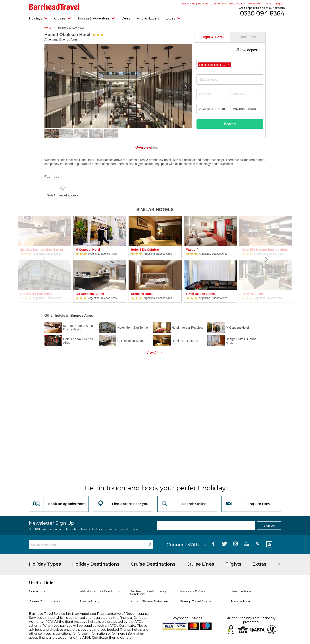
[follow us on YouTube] (247, 545)
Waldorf (192, 250)
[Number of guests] (213, 109)
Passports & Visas (193, 591)
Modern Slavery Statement (149, 601)
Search (230, 124)
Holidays (38, 18)
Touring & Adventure (96, 18)
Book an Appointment (212, 3)
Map (175, 147)
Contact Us (37, 591)
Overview (135, 147)
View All (153, 353)
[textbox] (232, 80)
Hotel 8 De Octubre (145, 250)
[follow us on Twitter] (224, 545)
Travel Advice (240, 601)
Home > (51, 28)
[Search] (149, 545)
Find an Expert (148, 18)
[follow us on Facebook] (213, 545)
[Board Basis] (247, 109)
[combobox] (230, 65)
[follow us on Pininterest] (258, 545)
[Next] (266, 259)
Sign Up (269, 526)
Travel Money (187, 3)
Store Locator (237, 3)
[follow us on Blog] (269, 545)
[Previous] (44, 259)
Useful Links (42, 583)
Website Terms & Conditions (99, 591)
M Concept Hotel (88, 250)
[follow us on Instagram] (236, 545)
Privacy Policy (89, 601)
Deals (126, 18)
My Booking (256, 3)
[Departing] (213, 94)
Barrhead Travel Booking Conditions (148, 593)
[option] (100, 259)
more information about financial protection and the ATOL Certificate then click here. (87, 636)
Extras (173, 18)
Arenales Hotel (142, 294)
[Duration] (247, 94)
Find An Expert (275, 3)
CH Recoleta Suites (90, 294)
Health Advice (241, 591)
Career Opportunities (44, 601)
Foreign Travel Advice (196, 601)
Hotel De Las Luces (201, 294)
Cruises (63, 18)
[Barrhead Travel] (54, 7)
